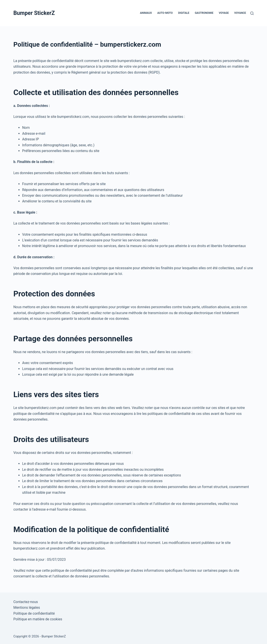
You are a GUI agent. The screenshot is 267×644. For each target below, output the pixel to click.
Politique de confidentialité (34, 613)
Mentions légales (27, 608)
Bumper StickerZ (34, 13)
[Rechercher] (252, 13)
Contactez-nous (26, 602)
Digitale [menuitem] (184, 13)
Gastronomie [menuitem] (204, 13)
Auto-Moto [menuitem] (165, 13)
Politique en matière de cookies (38, 619)
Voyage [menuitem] (224, 13)
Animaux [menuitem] (146, 13)
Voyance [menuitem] (240, 13)
